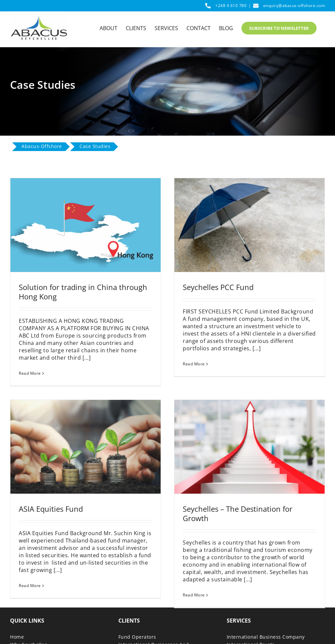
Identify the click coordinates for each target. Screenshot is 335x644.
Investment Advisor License (260, 636)
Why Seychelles (29, 605)
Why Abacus (25, 613)
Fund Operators (137, 597)
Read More (30, 373)
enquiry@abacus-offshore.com (294, 6)
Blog (15, 620)
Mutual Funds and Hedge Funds (265, 620)
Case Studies (25, 628)
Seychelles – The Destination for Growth (242, 501)
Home (17, 597)
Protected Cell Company (255, 628)
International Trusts (251, 605)
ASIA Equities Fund (60, 497)
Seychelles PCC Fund (214, 287)
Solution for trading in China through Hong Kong (83, 292)
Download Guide (30, 636)
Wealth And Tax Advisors (148, 620)
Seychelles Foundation (254, 613)
